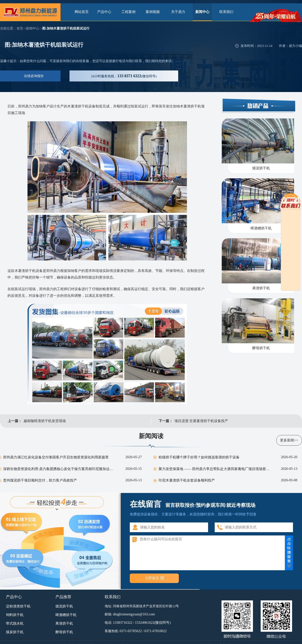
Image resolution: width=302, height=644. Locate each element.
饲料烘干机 (15, 615)
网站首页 (82, 12)
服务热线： (124, 76)
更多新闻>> (289, 440)
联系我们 (226, 12)
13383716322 (123, 623)
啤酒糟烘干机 (66, 615)
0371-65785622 (131, 631)
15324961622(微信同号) (153, 623)
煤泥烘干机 (64, 606)
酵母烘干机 (64, 632)
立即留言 (152, 578)
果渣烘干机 (64, 623)
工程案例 (130, 12)
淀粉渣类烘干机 (18, 606)
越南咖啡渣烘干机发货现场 (45, 421)
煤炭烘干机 (15, 632)
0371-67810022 (155, 631)
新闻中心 (202, 12)
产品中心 (106, 12)
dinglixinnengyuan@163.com (134, 614)
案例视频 (154, 12)
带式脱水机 (15, 623)
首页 (20, 28)
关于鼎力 (178, 12)
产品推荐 (63, 597)
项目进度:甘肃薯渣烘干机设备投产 (201, 421)
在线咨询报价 (34, 76)
